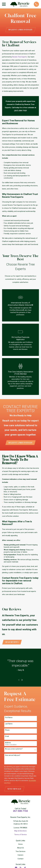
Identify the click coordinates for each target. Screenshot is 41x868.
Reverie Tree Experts (20, 57)
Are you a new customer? (14, 749)
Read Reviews (12, 642)
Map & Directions (20, 831)
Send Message (14, 789)
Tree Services (20, 851)
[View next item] (22, 680)
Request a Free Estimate (20, 30)
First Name (9, 717)
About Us (20, 848)
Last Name (9, 724)
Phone (7, 730)
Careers (20, 855)
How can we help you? (13, 755)
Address (8, 743)
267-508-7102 (20, 811)
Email (7, 736)
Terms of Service (20, 835)
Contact (20, 859)
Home (20, 844)
